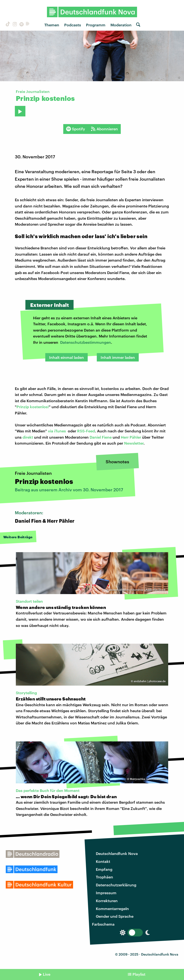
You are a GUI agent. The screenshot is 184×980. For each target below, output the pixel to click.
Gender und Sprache (115, 916)
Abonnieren (104, 129)
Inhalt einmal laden (66, 357)
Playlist (139, 974)
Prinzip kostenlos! (33, 407)
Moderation (121, 25)
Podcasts (73, 25)
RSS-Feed (86, 431)
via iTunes (57, 431)
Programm (96, 25)
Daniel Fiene (101, 437)
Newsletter (134, 443)
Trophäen (104, 877)
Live (47, 974)
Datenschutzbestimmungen (86, 342)
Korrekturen (107, 901)
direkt (28, 437)
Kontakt (103, 861)
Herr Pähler (131, 437)
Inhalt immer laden (118, 357)
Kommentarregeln (112, 908)
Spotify (76, 129)
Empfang (104, 869)
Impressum (106, 893)
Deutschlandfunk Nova (117, 853)
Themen (52, 25)
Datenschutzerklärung (116, 885)
